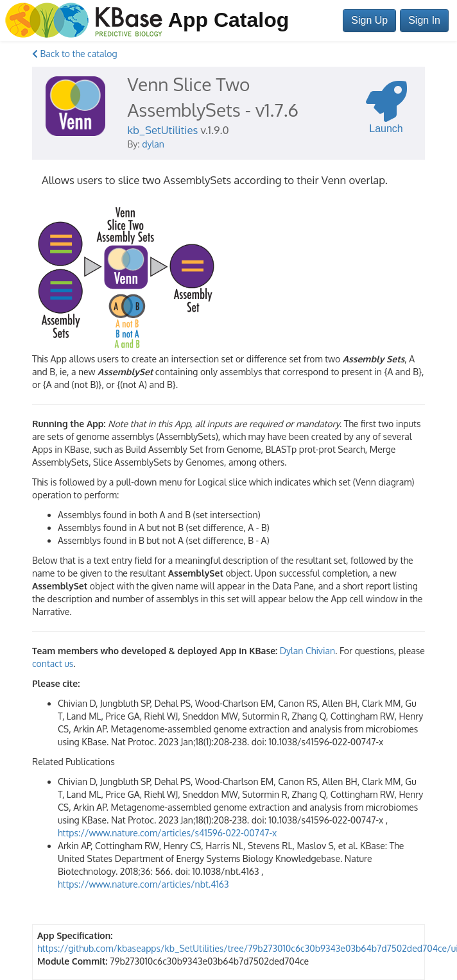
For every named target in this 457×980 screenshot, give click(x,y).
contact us (53, 663)
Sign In (424, 20)
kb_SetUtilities (163, 130)
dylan (153, 144)
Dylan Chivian (307, 651)
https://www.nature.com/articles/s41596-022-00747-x (167, 833)
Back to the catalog (75, 54)
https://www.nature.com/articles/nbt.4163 (143, 884)
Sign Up (369, 20)
